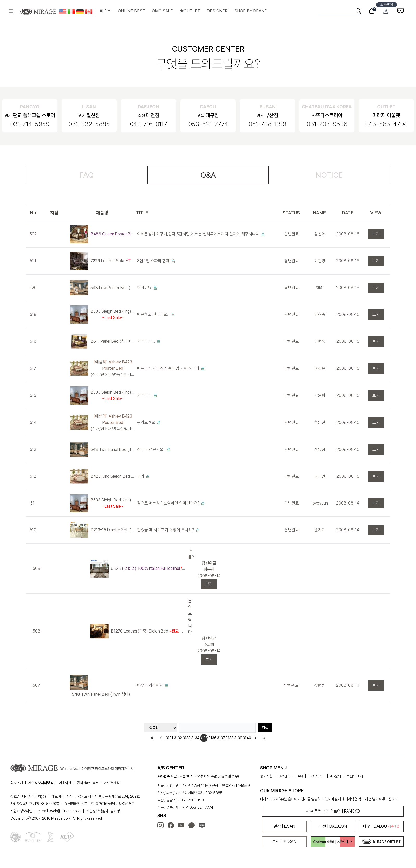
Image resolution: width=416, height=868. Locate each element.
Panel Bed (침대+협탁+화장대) (113, 341)
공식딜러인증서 (88, 783)
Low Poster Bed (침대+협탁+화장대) (113, 288)
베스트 (106, 11)
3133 (187, 738)
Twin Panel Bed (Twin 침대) (113, 449)
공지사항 (266, 776)
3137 (221, 738)
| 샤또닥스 (333, 842)
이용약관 (65, 783)
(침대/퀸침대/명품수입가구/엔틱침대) (113, 368)
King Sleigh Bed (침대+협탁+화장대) (113, 476)
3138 (230, 738)
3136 (212, 738)
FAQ (87, 175)
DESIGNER (217, 11)
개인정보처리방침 (41, 783)
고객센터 (284, 776)
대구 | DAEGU (381, 826)
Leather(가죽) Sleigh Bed (148, 631)
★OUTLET (190, 11)
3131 (170, 738)
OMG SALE (162, 11)
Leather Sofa (113, 261)
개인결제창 (112, 783)
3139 (238, 738)
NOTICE (329, 175)
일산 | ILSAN (284, 826)
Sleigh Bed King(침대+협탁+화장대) (113, 314)
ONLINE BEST (132, 11)
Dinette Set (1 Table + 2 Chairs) (113, 530)
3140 (247, 738)
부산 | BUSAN (284, 842)
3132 (178, 738)
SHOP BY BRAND (251, 11)
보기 (376, 234)
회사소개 (17, 783)
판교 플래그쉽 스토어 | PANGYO (333, 811)
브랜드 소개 (355, 776)
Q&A (208, 175)
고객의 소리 (317, 776)
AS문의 (336, 776)
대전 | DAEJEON (333, 826)
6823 (148, 568)
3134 (195, 738)
